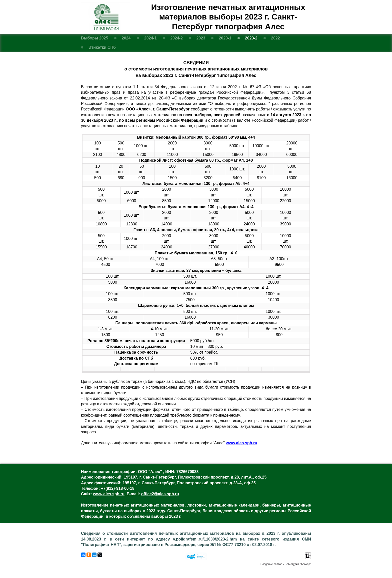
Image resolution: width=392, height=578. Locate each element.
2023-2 (251, 38)
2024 (126, 38)
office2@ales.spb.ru (160, 494)
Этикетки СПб (102, 47)
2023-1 (225, 38)
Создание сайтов (271, 564)
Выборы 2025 (94, 38)
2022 (275, 38)
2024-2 (176, 38)
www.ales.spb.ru (241, 443)
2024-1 (150, 38)
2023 (201, 38)
